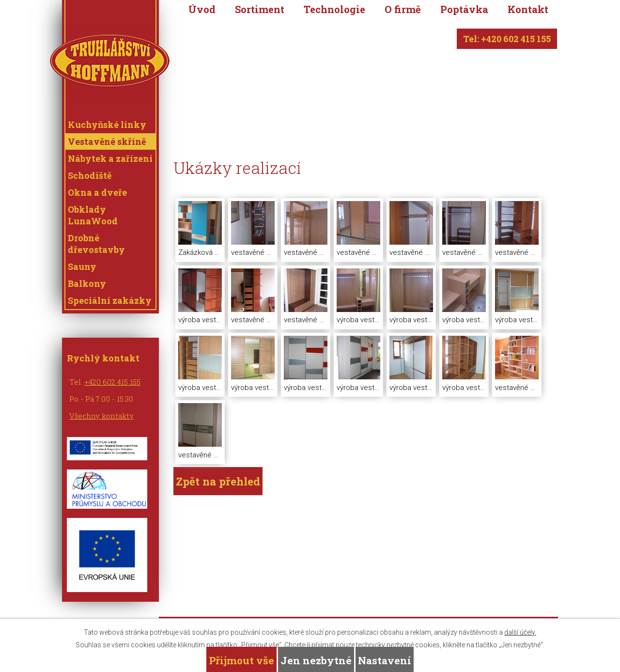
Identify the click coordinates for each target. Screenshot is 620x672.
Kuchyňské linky (107, 125)
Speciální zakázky (110, 300)
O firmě (403, 9)
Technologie (334, 9)
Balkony (87, 283)
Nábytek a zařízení (110, 158)
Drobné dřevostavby (96, 244)
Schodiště (90, 175)
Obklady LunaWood (93, 215)
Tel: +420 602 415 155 (507, 39)
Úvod (202, 9)
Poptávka (464, 9)
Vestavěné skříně (107, 141)
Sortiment (260, 9)
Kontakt (528, 9)
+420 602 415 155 (112, 382)
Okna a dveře (97, 192)
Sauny (82, 266)
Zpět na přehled (218, 481)
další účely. (520, 632)
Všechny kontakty (101, 416)
